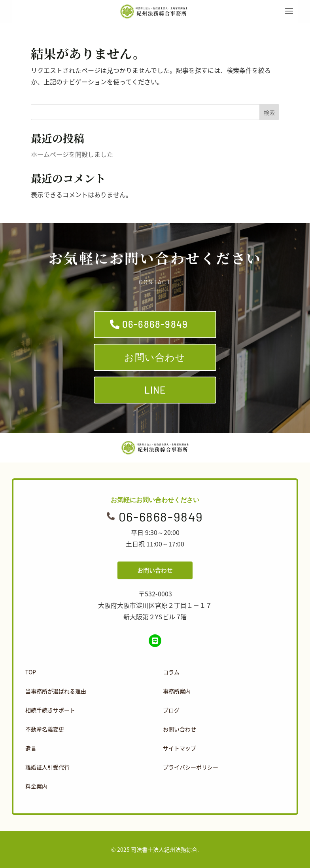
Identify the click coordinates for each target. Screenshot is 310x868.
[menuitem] (85, 672)
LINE (155, 390)
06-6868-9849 (155, 324)
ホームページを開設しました (72, 154)
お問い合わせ (155, 357)
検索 (269, 112)
